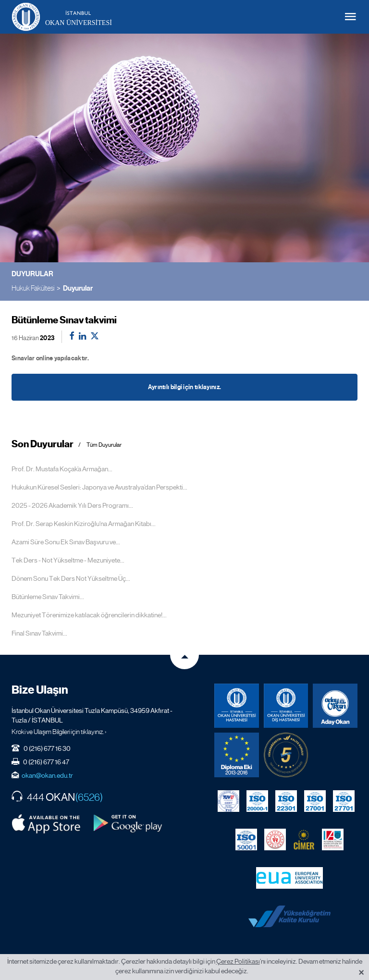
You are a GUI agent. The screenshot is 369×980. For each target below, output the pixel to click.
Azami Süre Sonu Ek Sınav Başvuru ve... (66, 542)
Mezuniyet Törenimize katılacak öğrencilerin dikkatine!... (89, 615)
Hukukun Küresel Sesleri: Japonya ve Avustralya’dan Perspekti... (99, 487)
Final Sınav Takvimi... (39, 633)
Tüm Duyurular (104, 445)
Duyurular (78, 288)
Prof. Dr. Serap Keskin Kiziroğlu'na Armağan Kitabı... (84, 524)
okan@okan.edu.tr (47, 775)
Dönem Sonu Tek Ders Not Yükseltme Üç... (71, 578)
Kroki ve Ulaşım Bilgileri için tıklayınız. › (59, 732)
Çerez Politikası (238, 961)
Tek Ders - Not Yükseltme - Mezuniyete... (68, 560)
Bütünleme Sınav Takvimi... (48, 597)
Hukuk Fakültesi (33, 288)
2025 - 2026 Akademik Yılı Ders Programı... (72, 505)
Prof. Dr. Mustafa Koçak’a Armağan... (62, 469)
